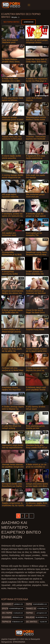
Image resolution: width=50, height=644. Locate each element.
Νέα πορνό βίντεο (11, 22)
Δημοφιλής (29, 22)
